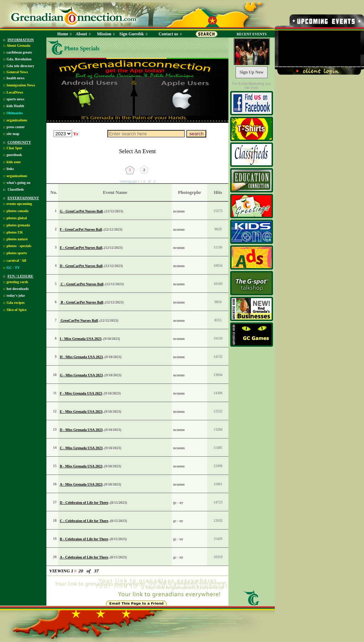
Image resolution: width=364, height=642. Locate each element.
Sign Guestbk (133, 34)
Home (63, 34)
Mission (104, 34)
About (81, 34)
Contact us (168, 34)
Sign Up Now (251, 72)
